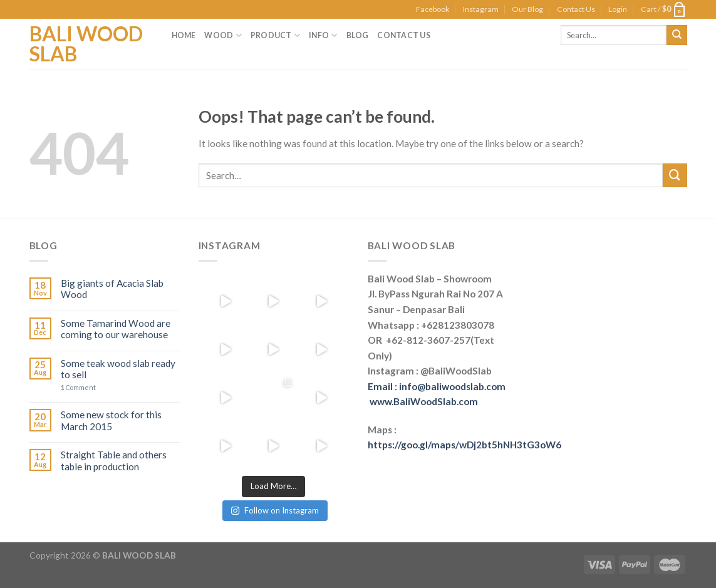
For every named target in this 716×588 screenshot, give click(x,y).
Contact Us (576, 9)
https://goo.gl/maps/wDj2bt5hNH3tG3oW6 (464, 445)
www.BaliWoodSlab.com (424, 401)
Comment (78, 388)
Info (323, 35)
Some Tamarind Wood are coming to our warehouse (116, 329)
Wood (223, 35)
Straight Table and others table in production (114, 460)
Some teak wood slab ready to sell (118, 369)
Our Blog (527, 9)
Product (275, 35)
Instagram (481, 9)
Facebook (433, 9)
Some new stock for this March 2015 (111, 420)
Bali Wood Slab (86, 44)
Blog (358, 35)
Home (184, 35)
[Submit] (675, 175)
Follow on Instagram (275, 510)
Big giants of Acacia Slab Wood (112, 289)
